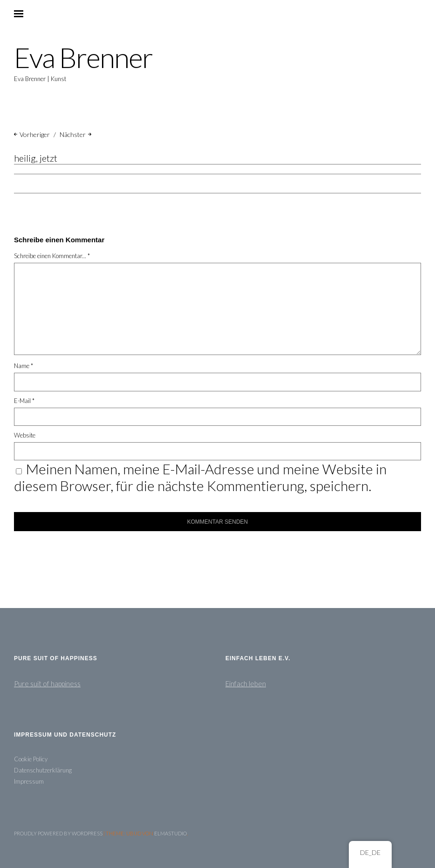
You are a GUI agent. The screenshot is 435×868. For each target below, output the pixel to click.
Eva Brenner (83, 58)
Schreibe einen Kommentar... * (52, 256)
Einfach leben (246, 683)
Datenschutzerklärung (43, 770)
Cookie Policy (31, 759)
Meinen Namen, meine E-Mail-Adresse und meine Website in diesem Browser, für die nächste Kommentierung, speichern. (200, 477)
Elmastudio (170, 833)
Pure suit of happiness (47, 683)
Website (25, 435)
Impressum (29, 781)
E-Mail (24, 401)
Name (24, 366)
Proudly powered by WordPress (58, 833)
